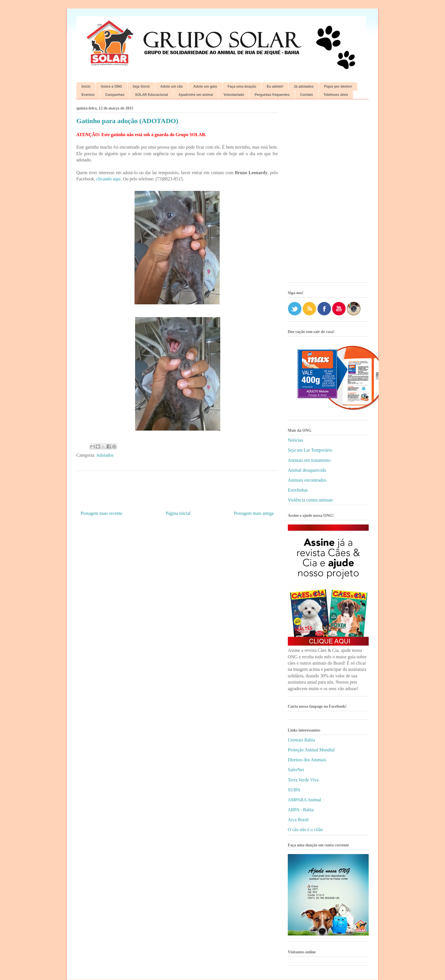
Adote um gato (205, 87)
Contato (307, 95)
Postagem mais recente (101, 513)
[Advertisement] (328, 193)
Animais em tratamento (309, 460)
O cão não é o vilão (305, 830)
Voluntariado (234, 95)
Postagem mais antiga (254, 513)
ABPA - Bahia (301, 810)
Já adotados (304, 87)
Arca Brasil (298, 820)
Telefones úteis (336, 95)
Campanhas (115, 95)
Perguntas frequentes (272, 95)
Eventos (88, 95)
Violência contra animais (310, 500)
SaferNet (296, 770)
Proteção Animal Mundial (311, 750)
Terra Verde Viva (303, 780)
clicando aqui (108, 179)
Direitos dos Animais (307, 760)
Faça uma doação (242, 87)
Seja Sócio (141, 87)
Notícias (295, 440)
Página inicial (178, 513)
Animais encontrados (307, 480)
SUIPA (294, 790)
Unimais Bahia (301, 740)
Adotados (105, 455)
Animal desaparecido (307, 470)
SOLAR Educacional (152, 95)
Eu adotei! (275, 87)
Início (86, 87)
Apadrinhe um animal (196, 95)
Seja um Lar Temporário (310, 450)
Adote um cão (172, 87)
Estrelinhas (298, 490)
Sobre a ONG (111, 87)
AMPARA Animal (304, 800)
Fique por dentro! (338, 87)
